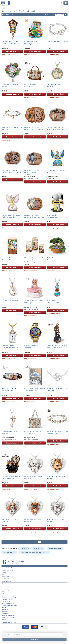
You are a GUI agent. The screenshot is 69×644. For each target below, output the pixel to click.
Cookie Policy (5, 590)
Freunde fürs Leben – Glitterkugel (32, 43)
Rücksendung (5, 578)
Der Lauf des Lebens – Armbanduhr (32, 347)
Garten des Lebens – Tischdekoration (54, 259)
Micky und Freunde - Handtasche (31, 85)
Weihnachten (5, 613)
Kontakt (4, 572)
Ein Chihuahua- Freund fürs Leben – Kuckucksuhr (11, 43)
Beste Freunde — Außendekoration (53, 216)
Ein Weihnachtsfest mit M (55, 549)
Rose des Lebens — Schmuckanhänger (53, 302)
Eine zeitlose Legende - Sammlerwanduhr (10, 390)
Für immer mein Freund (10, 301)
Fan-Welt (4, 607)
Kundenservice (55, 3)
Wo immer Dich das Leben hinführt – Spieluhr (11, 216)
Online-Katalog (6, 576)
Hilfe (3, 574)
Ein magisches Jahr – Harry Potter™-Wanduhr (11, 477)
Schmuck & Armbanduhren (9, 605)
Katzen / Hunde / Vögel (8, 615)
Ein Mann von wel (39, 549)
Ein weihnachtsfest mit (9, 552)
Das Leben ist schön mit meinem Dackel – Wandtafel (11, 171)
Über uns (4, 584)
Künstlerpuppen (6, 601)
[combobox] (34, 8)
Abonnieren (34, 639)
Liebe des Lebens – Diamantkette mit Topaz (10, 347)
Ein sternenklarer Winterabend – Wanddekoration (35, 390)
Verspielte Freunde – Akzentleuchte (9, 259)
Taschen (4, 619)
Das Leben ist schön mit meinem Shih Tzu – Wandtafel (34, 216)
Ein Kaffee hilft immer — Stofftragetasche (33, 432)
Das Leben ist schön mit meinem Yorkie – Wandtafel (34, 128)
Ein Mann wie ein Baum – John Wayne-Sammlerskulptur (57, 347)
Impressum (5, 586)
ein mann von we (24, 549)
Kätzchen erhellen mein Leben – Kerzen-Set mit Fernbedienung (35, 260)
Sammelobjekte (6, 609)
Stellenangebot (6, 594)
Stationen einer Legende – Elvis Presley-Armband (57, 432)
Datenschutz (5, 588)
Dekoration (5, 611)
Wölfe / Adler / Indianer (8, 617)
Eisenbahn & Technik (7, 599)
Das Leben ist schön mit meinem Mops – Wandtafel (56, 128)
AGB (3, 592)
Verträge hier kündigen (8, 570)
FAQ (61, 3)
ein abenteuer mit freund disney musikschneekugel (34, 552)
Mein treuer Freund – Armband (57, 42)
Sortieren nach (50, 15)
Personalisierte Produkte (8, 603)
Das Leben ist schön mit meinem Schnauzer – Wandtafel (32, 172)
